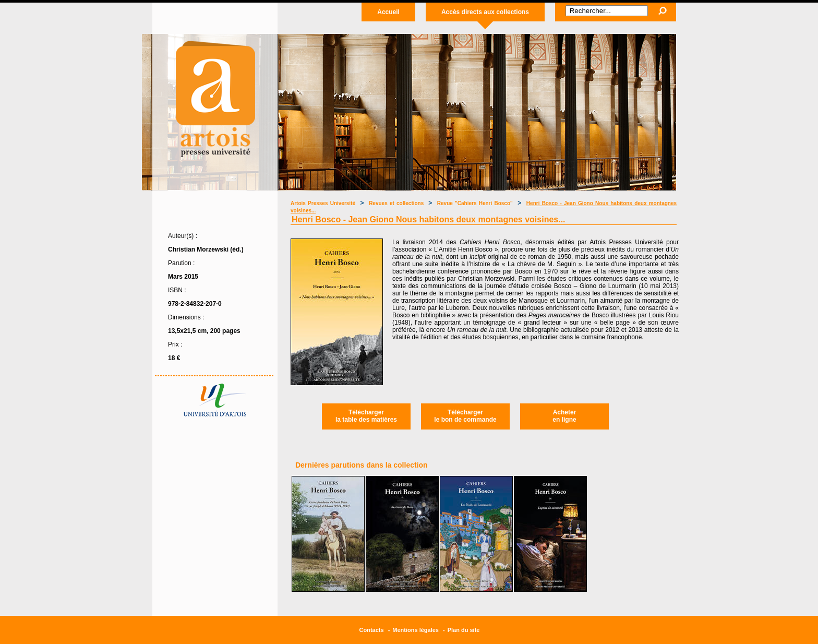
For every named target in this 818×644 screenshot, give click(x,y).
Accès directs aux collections (485, 12)
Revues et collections (397, 203)
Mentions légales (416, 630)
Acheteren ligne (564, 416)
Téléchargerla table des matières (366, 416)
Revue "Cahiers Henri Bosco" (475, 203)
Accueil (388, 12)
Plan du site (464, 630)
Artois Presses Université (323, 203)
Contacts (372, 630)
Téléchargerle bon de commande (465, 416)
